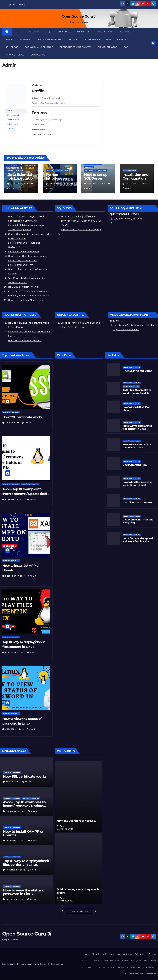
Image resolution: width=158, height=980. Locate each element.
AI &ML (9, 39)
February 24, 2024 (15, 499)
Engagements (12, 124)
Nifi (109, 39)
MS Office (84, 32)
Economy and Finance (39, 47)
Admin (127, 188)
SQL (49, 32)
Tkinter (72, 39)
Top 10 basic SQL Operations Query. (81, 230)
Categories (91, 39)
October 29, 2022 (15, 729)
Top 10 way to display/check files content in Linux (26, 863)
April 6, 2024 (13, 423)
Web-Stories (106, 32)
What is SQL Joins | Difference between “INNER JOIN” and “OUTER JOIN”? (81, 221)
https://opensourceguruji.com (52, 103)
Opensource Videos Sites (76, 47)
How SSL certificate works (22, 417)
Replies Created (13, 120)
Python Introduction (56, 177)
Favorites (10, 128)
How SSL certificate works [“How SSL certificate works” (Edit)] (23, 287)
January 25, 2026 (20, 184)
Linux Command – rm (21, 265)
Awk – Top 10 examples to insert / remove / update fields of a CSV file (25, 494)
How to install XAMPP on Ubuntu (24, 833)
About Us (34, 32)
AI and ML (26, 39)
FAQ (126, 47)
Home (18, 32)
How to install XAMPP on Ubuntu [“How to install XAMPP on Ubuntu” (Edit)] (27, 300)
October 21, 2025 (97, 184)
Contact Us (38, 55)
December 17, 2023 (15, 576)
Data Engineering (50, 39)
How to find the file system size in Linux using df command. (137, 485)
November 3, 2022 (15, 652)
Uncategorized (62, 171)
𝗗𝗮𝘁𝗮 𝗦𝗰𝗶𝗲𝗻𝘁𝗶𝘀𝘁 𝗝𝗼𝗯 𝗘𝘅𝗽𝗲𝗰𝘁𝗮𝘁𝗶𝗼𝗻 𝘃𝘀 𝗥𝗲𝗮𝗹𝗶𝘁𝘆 (21, 178)
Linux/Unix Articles (11, 412)
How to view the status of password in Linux (24, 892)
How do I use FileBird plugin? (25, 340)
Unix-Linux (64, 32)
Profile (9, 111)
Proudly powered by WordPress (17, 964)
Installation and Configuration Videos (136, 178)
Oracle (122, 39)
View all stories (79, 911)
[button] (148, 43)
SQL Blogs (12, 47)
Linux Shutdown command (23, 252)
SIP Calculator (108, 47)
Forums (125, 32)
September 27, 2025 (136, 184)
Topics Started (13, 115)
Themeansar (57, 964)
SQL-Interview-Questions (96, 171)
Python (50, 171)
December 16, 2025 (59, 184)
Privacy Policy (15, 55)
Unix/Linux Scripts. (30, 484)
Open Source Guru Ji (79, 16)
